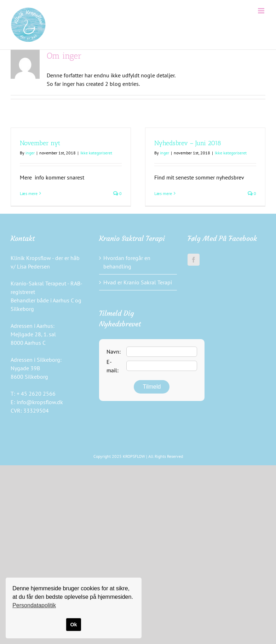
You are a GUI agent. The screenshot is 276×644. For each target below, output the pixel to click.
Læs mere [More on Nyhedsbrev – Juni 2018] (163, 193)
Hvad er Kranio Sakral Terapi (138, 282)
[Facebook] (194, 260)
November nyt (40, 143)
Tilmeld (152, 387)
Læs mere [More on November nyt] (29, 193)
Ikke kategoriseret (96, 153)
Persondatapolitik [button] (34, 605)
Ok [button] (73, 625)
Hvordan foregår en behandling (127, 262)
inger (30, 153)
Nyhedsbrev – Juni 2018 (188, 143)
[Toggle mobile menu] (262, 11)
